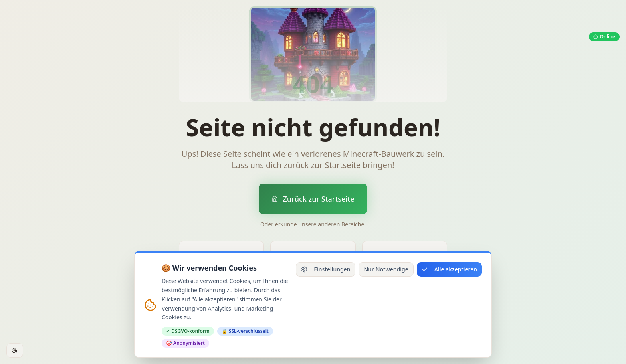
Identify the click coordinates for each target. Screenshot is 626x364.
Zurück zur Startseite (313, 199)
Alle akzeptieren (449, 269)
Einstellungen (326, 269)
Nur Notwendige (386, 269)
